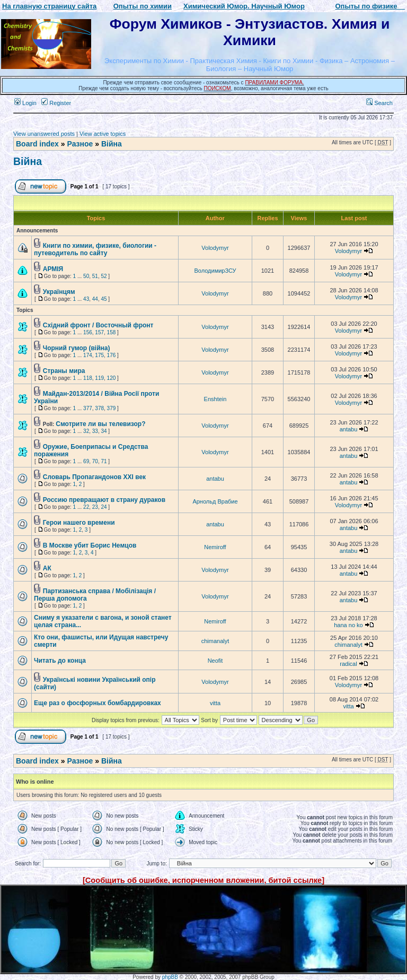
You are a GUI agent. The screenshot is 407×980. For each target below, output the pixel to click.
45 (104, 299)
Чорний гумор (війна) (77, 348)
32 (86, 431)
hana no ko (348, 625)
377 (88, 408)
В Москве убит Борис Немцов (90, 545)
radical (348, 664)
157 (99, 332)
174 (88, 355)
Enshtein (215, 399)
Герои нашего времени (79, 523)
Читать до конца (60, 661)
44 (95, 299)
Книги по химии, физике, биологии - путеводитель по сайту (95, 249)
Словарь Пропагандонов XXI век (94, 477)
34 (104, 431)
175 (99, 355)
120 (112, 378)
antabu (349, 429)
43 (86, 299)
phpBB (170, 977)
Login (25, 103)
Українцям (59, 292)
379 (112, 408)
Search (379, 103)
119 (99, 378)
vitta (215, 703)
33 (95, 431)
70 (95, 461)
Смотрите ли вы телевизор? (100, 424)
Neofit (215, 661)
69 (86, 461)
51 (95, 276)
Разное (80, 144)
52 (104, 276)
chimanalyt (215, 641)
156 (88, 332)
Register (56, 103)
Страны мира (64, 371)
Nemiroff (215, 547)
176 (112, 355)
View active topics (103, 134)
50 (86, 276)
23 (95, 507)
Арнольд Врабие (215, 501)
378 (99, 408)
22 (86, 507)
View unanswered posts (44, 134)
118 (88, 378)
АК (47, 568)
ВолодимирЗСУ (215, 271)
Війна (112, 144)
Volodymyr (215, 248)
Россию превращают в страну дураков (104, 500)
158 (112, 332)
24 (104, 507)
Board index (37, 144)
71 (104, 461)
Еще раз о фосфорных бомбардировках (98, 703)
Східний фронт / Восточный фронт (98, 325)
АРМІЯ (53, 269)
